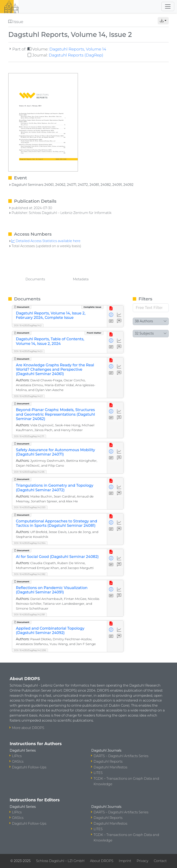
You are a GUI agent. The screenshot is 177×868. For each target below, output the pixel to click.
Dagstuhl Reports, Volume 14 (78, 49)
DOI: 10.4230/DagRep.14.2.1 (28, 396)
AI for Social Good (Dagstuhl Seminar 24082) (57, 557)
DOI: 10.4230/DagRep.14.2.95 (29, 472)
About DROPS (102, 861)
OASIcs (18, 761)
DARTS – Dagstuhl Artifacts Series (121, 756)
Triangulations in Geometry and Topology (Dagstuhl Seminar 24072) (55, 488)
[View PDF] (111, 309)
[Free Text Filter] (151, 308)
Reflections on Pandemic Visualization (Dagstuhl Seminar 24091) (52, 590)
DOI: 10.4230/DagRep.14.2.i (28, 351)
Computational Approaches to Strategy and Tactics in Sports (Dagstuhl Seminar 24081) (56, 523)
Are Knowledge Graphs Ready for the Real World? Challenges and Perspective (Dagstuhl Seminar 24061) (55, 369)
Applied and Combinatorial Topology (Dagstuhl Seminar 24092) (50, 631)
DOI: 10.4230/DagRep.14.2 (28, 325)
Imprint (125, 861)
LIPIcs (17, 756)
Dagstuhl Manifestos (110, 767)
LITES (98, 773)
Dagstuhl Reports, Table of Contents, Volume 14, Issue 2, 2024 (50, 341)
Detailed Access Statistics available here (46, 241)
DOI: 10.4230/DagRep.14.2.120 (30, 507)
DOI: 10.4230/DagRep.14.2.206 (30, 650)
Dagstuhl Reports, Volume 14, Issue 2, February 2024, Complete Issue (51, 315)
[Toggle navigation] (168, 6)
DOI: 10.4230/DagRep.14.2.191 (29, 615)
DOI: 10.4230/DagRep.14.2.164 (30, 543)
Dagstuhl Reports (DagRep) (76, 55)
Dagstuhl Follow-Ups (29, 767)
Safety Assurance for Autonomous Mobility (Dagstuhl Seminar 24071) (55, 452)
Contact (160, 861)
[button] (163, 21)
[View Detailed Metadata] (111, 315)
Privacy (142, 861)
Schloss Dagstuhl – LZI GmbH (60, 861)
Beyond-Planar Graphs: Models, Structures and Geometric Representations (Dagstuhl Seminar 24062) (55, 414)
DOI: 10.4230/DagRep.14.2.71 (29, 436)
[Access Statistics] (119, 315)
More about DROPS (28, 728)
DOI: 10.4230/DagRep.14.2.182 (30, 574)
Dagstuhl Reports (108, 761)
